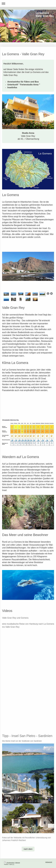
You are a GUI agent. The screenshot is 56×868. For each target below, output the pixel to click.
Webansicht (49, 862)
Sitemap (18, 863)
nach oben (28, 849)
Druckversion (9, 863)
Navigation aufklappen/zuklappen (28, 3)
